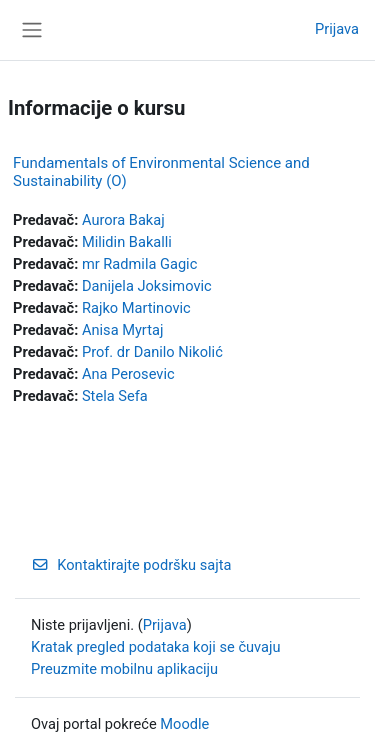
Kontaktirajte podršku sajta (131, 565)
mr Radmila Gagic (139, 264)
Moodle (184, 724)
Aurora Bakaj (123, 220)
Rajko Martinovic (136, 308)
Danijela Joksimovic (147, 286)
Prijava (337, 29)
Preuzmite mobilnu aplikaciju (124, 669)
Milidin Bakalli (127, 242)
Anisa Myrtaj (122, 330)
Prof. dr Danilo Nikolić (152, 352)
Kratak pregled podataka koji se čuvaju (156, 647)
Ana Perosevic (128, 374)
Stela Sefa (115, 396)
